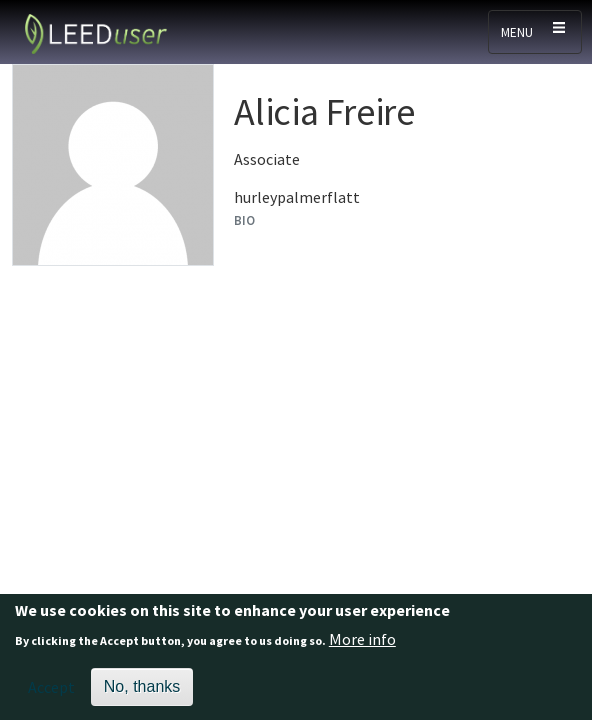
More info (362, 642)
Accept (51, 690)
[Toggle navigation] (535, 32)
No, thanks (142, 689)
